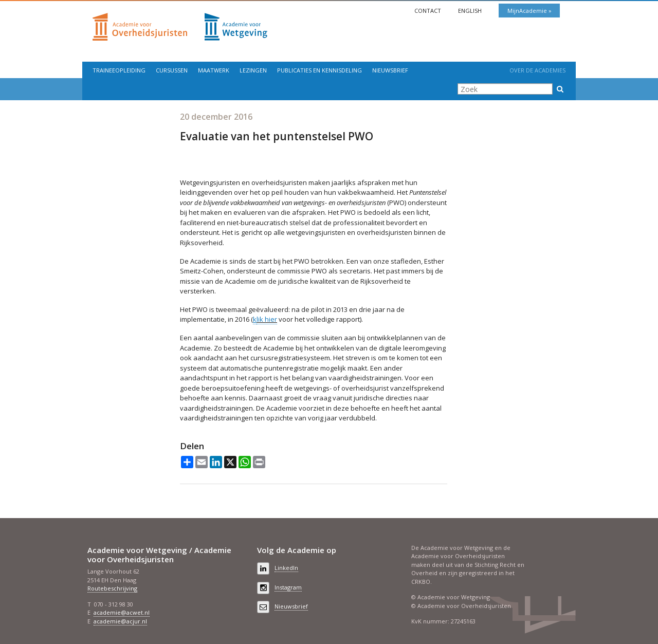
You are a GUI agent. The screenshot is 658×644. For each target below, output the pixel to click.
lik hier (267, 319)
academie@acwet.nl (122, 612)
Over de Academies (537, 70)
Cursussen (172, 70)
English (471, 11)
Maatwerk (214, 70)
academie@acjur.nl (120, 621)
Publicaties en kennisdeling (319, 70)
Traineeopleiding (119, 70)
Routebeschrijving (112, 588)
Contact (428, 11)
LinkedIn (286, 568)
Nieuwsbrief (390, 70)
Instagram (288, 587)
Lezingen (253, 70)
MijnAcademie (528, 11)
